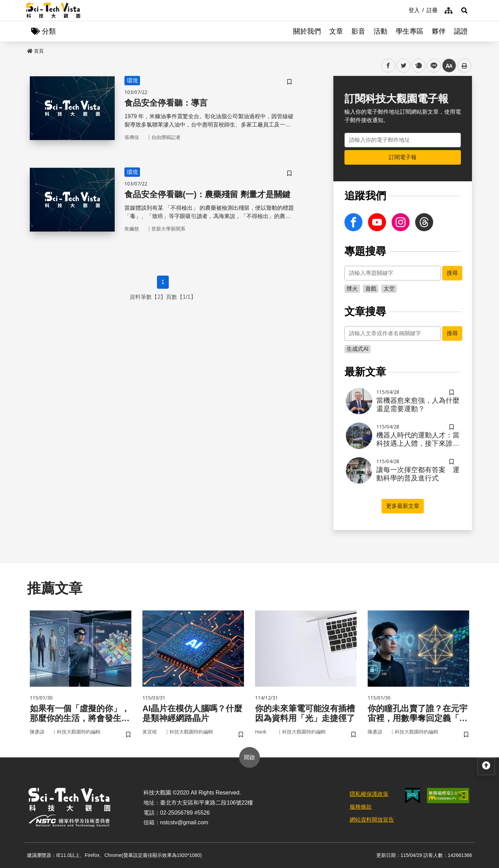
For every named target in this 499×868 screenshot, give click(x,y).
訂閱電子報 (403, 157)
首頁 (35, 51)
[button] (464, 10)
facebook (388, 66)
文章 (336, 31)
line (432, 66)
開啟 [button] (249, 757)
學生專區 (410, 31)
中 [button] (449, 66)
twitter (404, 66)
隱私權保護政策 (369, 794)
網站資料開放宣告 (372, 820)
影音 (358, 31)
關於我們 (307, 31)
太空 (389, 289)
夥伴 (439, 31)
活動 (380, 31)
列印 (464, 66)
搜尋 (452, 273)
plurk (418, 66)
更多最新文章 (403, 506)
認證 (461, 31)
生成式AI (357, 349)
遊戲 (371, 289)
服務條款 (361, 807)
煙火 (352, 289)
